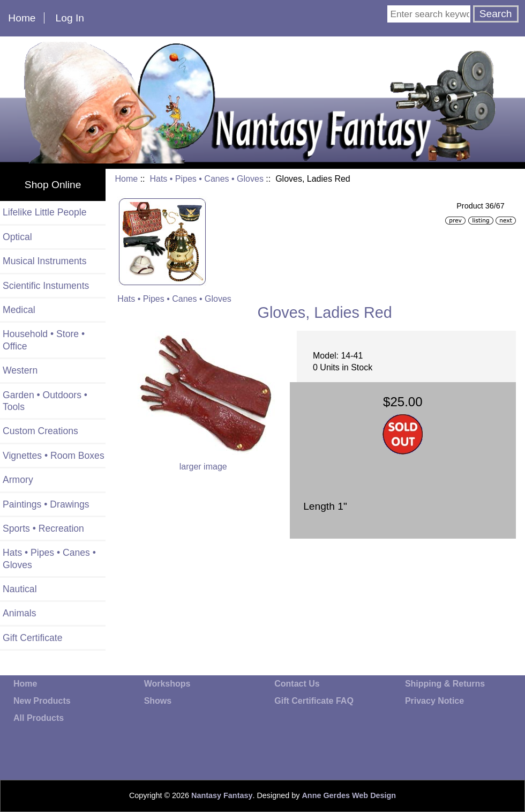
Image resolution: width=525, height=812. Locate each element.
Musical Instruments (44, 261)
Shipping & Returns (445, 684)
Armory (18, 480)
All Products (39, 718)
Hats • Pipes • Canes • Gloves (206, 179)
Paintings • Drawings (46, 504)
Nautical (20, 589)
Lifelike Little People (45, 212)
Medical (19, 310)
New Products (42, 701)
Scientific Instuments (46, 286)
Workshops (167, 684)
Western (20, 370)
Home (22, 18)
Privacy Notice (434, 701)
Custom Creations (40, 431)
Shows (158, 701)
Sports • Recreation (43, 528)
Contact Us (297, 684)
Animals (20, 613)
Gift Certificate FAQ (314, 701)
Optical (17, 237)
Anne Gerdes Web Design (349, 795)
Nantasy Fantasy (222, 795)
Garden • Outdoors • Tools (45, 401)
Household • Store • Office (44, 340)
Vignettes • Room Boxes (54, 456)
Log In (70, 18)
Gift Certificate (32, 638)
